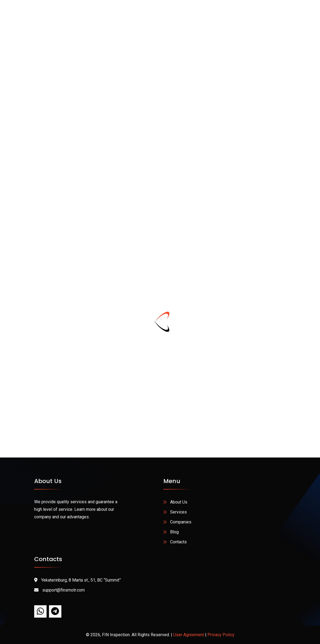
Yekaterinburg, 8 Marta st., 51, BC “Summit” (78, 580)
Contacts (178, 542)
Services (178, 512)
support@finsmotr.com (59, 590)
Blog (174, 532)
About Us (179, 502)
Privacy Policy (221, 635)
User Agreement (189, 635)
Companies (181, 522)
